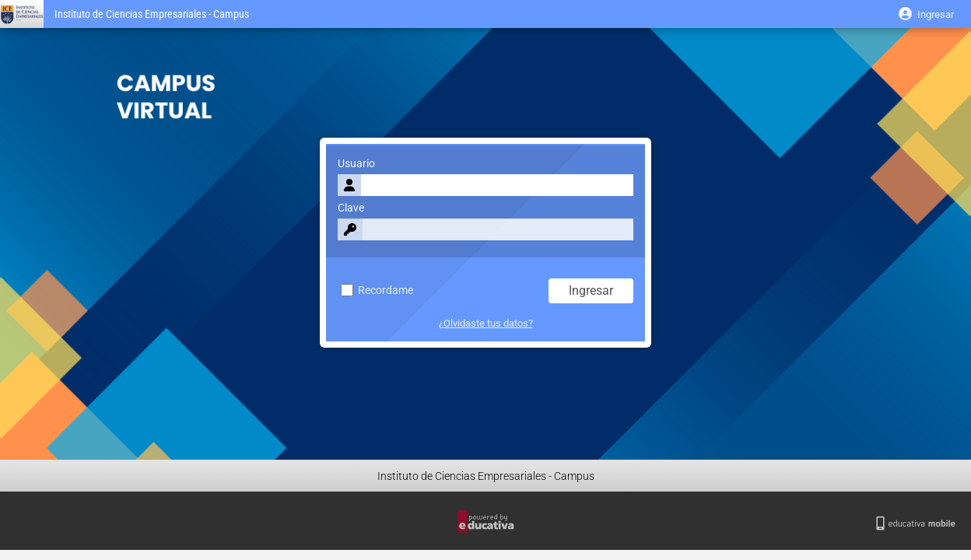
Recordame (377, 290)
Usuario (356, 164)
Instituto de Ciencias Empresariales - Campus (152, 14)
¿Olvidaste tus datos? (486, 323)
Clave (351, 208)
